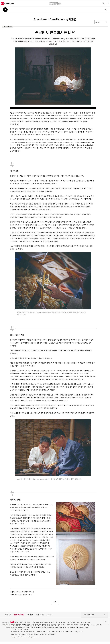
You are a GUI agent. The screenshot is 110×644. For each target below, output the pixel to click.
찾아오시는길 (40, 616)
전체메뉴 (107, 3)
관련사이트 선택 (94, 616)
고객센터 (49, 616)
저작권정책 (30, 616)
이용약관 (8, 616)
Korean (98, 23)
